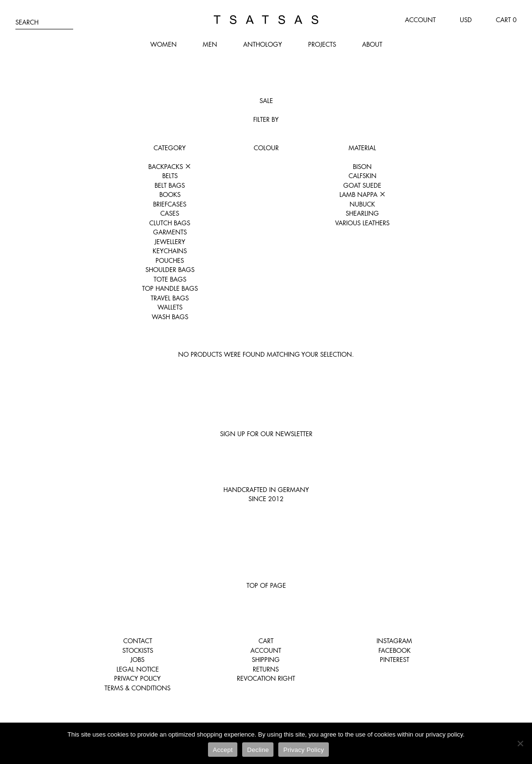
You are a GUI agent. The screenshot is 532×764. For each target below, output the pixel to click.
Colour (266, 148)
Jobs (137, 660)
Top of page (266, 585)
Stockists (138, 650)
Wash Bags (170, 317)
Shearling (362, 213)
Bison (362, 167)
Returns (266, 669)
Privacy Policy (137, 678)
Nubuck (362, 204)
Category (170, 148)
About (372, 44)
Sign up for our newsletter (266, 434)
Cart (266, 641)
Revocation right (266, 678)
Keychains (170, 251)
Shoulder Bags (170, 270)
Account (420, 20)
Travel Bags (170, 298)
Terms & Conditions (137, 688)
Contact (138, 641)
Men (210, 44)
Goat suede (362, 185)
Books (170, 194)
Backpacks (170, 167)
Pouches (170, 260)
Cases (170, 213)
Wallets (170, 307)
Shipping (266, 660)
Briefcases (170, 204)
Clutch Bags (170, 223)
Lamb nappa (363, 194)
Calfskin (363, 176)
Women (163, 44)
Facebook (395, 650)
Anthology (263, 44)
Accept (223, 750)
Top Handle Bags (170, 288)
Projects (322, 44)
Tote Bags (170, 279)
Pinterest (395, 660)
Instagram (394, 641)
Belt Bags (170, 185)
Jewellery (170, 242)
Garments (170, 232)
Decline (258, 750)
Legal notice (138, 669)
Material (362, 148)
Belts (170, 176)
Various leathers (362, 223)
